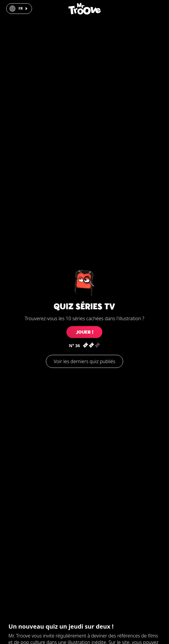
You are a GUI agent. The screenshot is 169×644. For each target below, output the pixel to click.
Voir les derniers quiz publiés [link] (84, 361)
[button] (19, 9)
